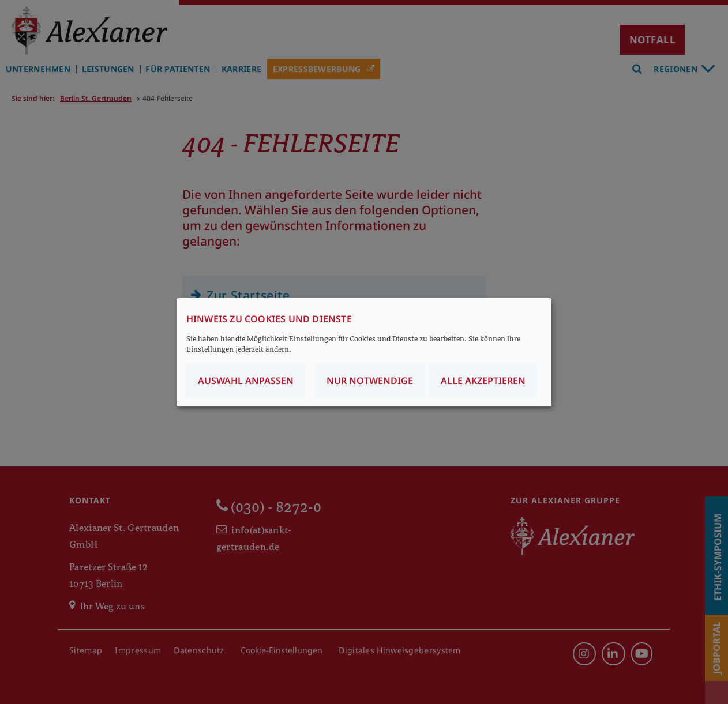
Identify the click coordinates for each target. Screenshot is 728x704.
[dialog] (364, 352)
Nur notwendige (370, 381)
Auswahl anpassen (246, 381)
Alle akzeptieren (483, 381)
